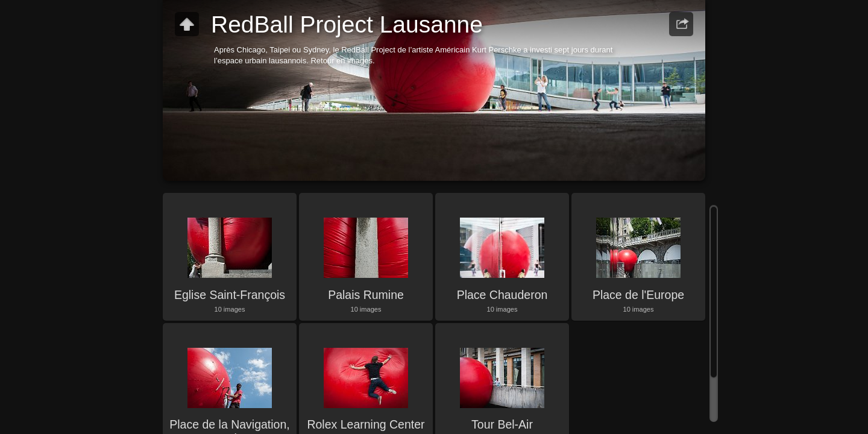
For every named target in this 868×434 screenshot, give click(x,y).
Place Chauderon (502, 295)
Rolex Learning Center (366, 424)
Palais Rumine (366, 295)
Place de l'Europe (638, 295)
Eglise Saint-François (230, 295)
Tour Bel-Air (502, 424)
